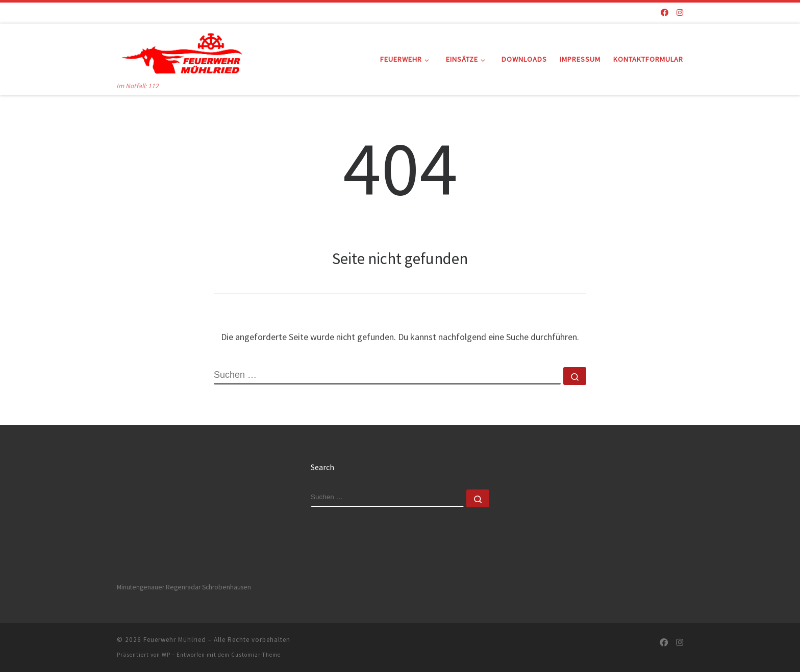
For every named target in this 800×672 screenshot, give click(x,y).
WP (166, 655)
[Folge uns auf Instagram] (680, 12)
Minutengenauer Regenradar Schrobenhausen (184, 587)
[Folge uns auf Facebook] (665, 12)
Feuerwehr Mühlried (175, 640)
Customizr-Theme (256, 655)
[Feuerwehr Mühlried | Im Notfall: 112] (181, 52)
